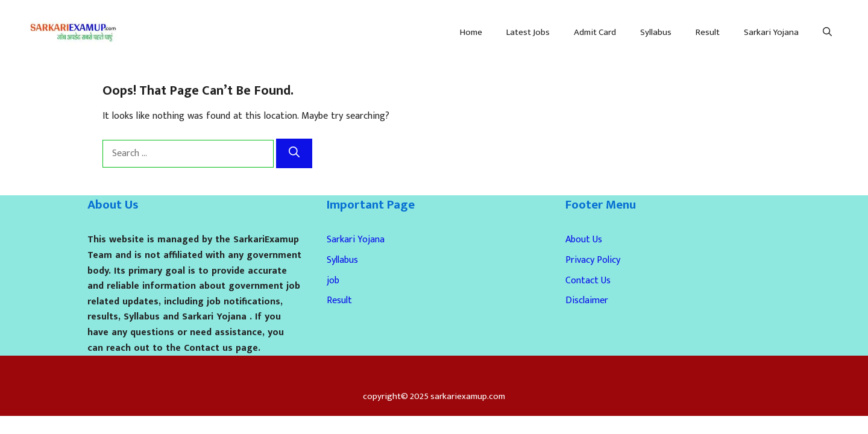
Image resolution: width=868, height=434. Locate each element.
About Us (584, 240)
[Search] (294, 153)
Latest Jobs (528, 32)
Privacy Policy (593, 260)
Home (471, 32)
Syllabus (656, 32)
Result (708, 32)
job (333, 281)
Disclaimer (587, 300)
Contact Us (588, 281)
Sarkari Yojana (771, 32)
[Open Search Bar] (827, 33)
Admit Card (595, 32)
